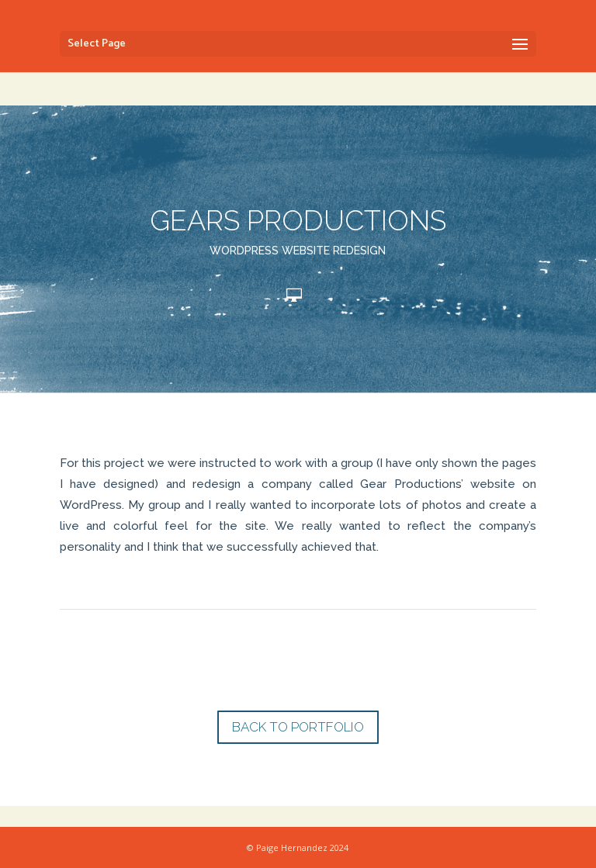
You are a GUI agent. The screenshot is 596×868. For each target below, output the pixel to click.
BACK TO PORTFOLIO (298, 727)
